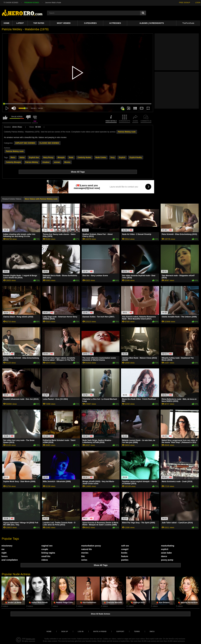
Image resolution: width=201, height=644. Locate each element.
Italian (22, 157)
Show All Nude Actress (100, 614)
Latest (20, 23)
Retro (13, 157)
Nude (71, 157)
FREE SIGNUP (185, 3)
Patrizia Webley (32, 162)
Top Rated (39, 23)
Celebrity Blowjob (13, 162)
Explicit (122, 157)
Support (120, 631)
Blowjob (61, 157)
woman (57, 162)
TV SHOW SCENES (11, 3)
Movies (67, 162)
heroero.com (31, 639)
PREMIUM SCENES (32, 3)
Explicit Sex (34, 157)
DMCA (152, 631)
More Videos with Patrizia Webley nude (41, 199)
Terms (137, 631)
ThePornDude (188, 23)
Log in (81, 631)
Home (7, 23)
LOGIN (198, 3)
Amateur (46, 162)
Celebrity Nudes (84, 157)
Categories (90, 23)
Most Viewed (64, 23)
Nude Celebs (101, 157)
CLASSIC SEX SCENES (49, 143)
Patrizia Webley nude (127, 132)
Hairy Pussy (48, 157)
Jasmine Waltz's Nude (53, 3)
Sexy (113, 157)
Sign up (65, 631)
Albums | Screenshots (152, 23)
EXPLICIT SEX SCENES (25, 143)
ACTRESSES (115, 23)
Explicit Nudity (136, 157)
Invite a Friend (100, 631)
